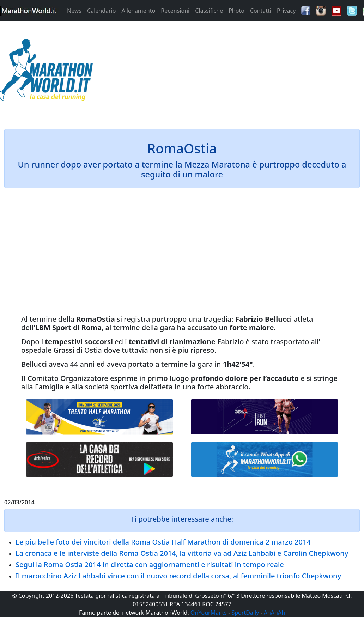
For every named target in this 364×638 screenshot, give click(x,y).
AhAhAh (274, 613)
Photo (236, 11)
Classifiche (209, 11)
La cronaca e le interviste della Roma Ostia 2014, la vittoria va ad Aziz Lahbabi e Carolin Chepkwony (182, 553)
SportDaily (245, 613)
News (74, 11)
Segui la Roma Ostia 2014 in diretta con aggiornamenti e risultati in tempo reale (150, 564)
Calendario (101, 11)
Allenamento (138, 11)
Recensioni (175, 11)
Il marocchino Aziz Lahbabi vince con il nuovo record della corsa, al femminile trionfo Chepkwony (178, 576)
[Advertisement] (227, 72)
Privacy (286, 11)
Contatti (261, 11)
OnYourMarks (209, 613)
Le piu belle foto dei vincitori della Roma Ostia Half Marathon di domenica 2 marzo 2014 (163, 542)
